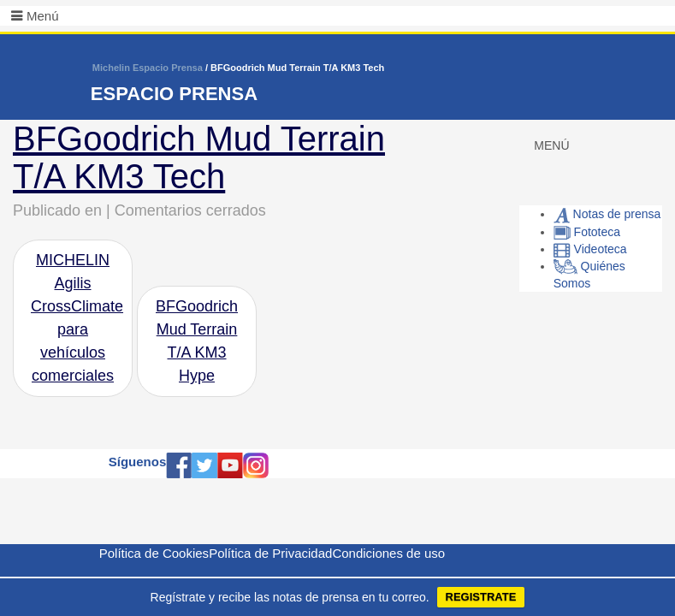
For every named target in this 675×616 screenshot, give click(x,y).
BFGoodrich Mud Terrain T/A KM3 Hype (197, 341)
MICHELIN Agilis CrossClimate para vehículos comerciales (77, 318)
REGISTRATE (481, 597)
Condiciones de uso (388, 553)
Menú (43, 16)
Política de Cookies (154, 553)
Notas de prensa (607, 214)
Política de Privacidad (270, 553)
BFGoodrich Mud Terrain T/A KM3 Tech (199, 157)
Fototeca (587, 232)
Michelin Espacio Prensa (148, 68)
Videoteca (590, 249)
